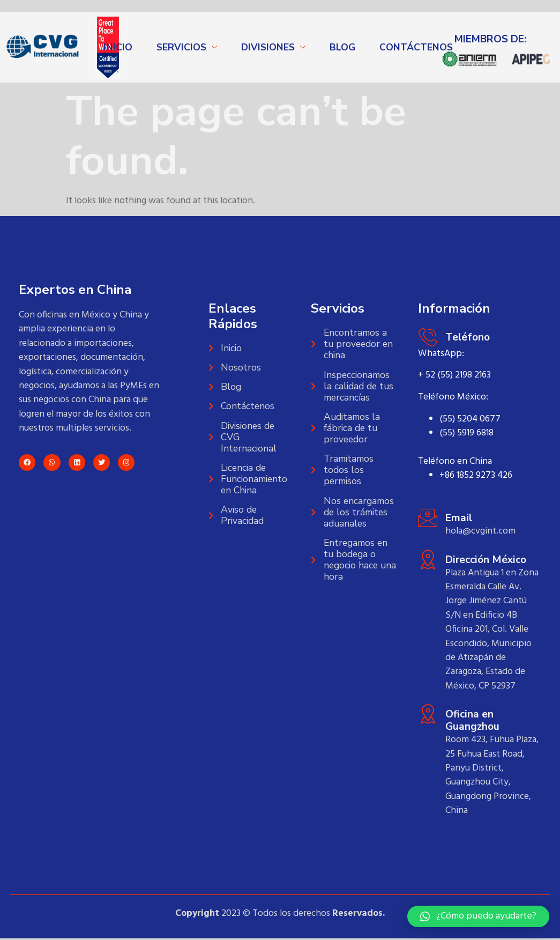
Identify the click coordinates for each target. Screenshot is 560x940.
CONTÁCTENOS (416, 47)
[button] (478, 916)
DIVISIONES (268, 47)
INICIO (118, 47)
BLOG (342, 47)
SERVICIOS (181, 47)
